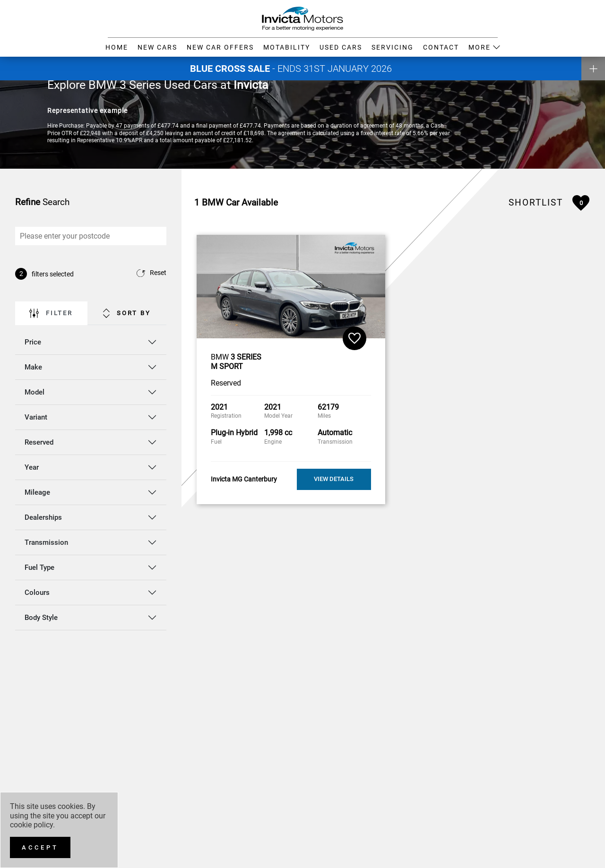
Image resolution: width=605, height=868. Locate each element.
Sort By (127, 313)
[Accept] (40, 847)
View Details (334, 479)
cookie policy (31, 825)
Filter (51, 313)
